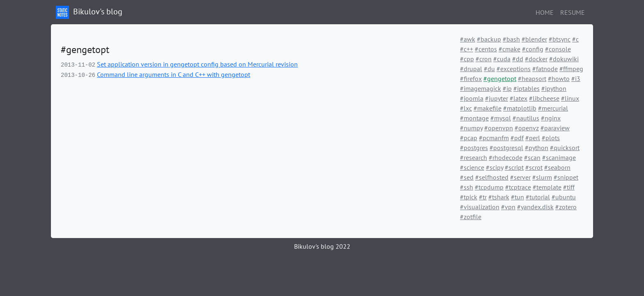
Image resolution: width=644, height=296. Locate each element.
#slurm (542, 177)
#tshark (499, 197)
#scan (532, 157)
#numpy (471, 128)
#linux (570, 98)
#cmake (509, 49)
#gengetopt (500, 79)
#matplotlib (520, 108)
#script (514, 167)
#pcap (469, 138)
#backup (489, 39)
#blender (534, 39)
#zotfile (471, 217)
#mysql (501, 118)
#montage (474, 118)
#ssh (467, 187)
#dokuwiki (564, 59)
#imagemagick (481, 88)
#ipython (554, 88)
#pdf (517, 138)
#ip (507, 88)
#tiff (569, 187)
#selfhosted (492, 177)
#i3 (576, 79)
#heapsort (532, 79)
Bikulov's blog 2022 (322, 246)
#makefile (488, 108)
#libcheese (544, 98)
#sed (467, 177)
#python (537, 148)
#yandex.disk (535, 207)
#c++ (467, 49)
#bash (511, 39)
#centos (486, 49)
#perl (533, 138)
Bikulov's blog (89, 12)
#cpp (467, 59)
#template (547, 187)
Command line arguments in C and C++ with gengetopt (174, 74)
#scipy (494, 167)
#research (474, 157)
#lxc (466, 108)
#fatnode (545, 69)
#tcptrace (518, 187)
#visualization (480, 207)
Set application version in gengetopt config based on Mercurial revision (197, 64)
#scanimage (559, 157)
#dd (518, 59)
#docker (536, 59)
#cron (484, 59)
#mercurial (553, 108)
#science (472, 167)
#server (520, 177)
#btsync (560, 39)
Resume (573, 12)
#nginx (551, 118)
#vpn (508, 207)
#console (558, 49)
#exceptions (514, 69)
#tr (483, 197)
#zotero (566, 207)
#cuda (502, 59)
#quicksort (565, 148)
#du (489, 69)
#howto (559, 79)
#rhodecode (506, 157)
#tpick (469, 197)
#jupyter (497, 98)
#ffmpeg (571, 69)
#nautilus (526, 118)
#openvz (527, 128)
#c (575, 39)
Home (545, 12)
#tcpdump (489, 187)
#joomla (472, 98)
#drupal (471, 69)
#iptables (527, 88)
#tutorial (538, 197)
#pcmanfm (494, 138)
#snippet (566, 177)
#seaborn (557, 167)
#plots (551, 138)
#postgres (474, 148)
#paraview (555, 128)
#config (533, 49)
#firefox (471, 79)
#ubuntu (564, 197)
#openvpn (499, 128)
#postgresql (506, 148)
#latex (519, 98)
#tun (517, 197)
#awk (468, 39)
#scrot (534, 167)
